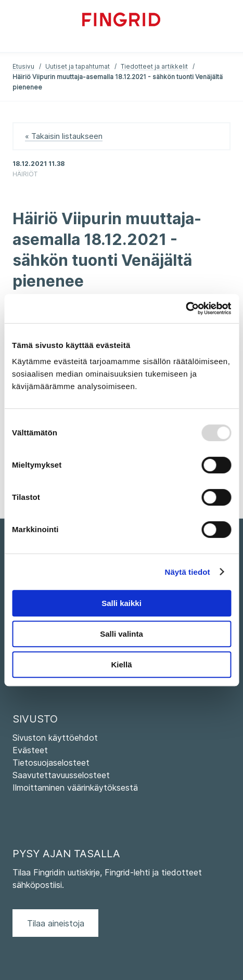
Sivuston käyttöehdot (55, 738)
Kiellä (121, 665)
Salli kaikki (122, 603)
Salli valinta (122, 634)
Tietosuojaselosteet (51, 763)
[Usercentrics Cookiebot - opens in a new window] (186, 308)
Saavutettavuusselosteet (61, 775)
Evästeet (30, 750)
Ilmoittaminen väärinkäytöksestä (75, 788)
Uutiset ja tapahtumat (78, 66)
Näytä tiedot (188, 572)
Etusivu (23, 66)
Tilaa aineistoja (56, 923)
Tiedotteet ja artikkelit (154, 66)
